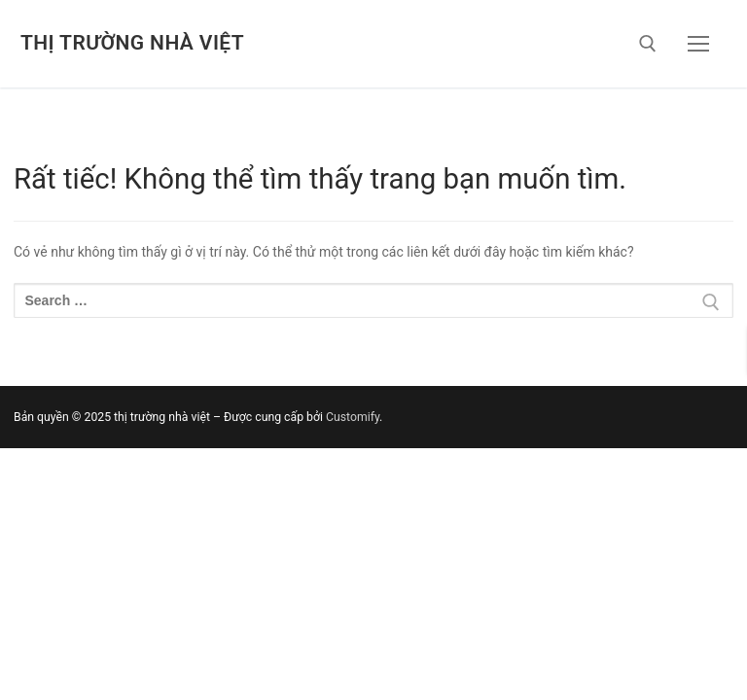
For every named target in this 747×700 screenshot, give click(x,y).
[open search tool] (648, 44)
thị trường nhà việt (132, 43)
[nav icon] (698, 44)
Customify (353, 417)
